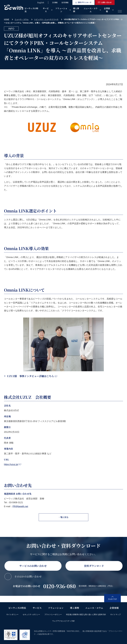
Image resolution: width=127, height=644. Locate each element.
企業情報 (107, 10)
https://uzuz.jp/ (13, 464)
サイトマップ (115, 614)
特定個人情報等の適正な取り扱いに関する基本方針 (86, 614)
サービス (46, 10)
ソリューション (61, 10)
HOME (7, 19)
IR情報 (55, 2)
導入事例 (76, 10)
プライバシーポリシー (53, 614)
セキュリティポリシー (31, 614)
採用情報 (65, 2)
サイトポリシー (12, 614)
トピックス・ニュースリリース (46, 19)
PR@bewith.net (20, 506)
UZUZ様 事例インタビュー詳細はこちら (32, 376)
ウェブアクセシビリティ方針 (63, 621)
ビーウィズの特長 (31, 10)
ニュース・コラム (91, 10)
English (41, 2)
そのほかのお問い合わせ (28, 576)
